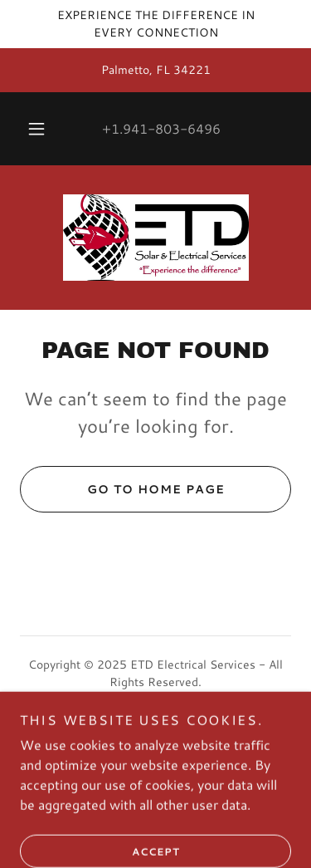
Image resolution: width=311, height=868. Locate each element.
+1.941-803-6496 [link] (161, 128)
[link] (156, 238)
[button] (36, 129)
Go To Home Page (122, 489)
